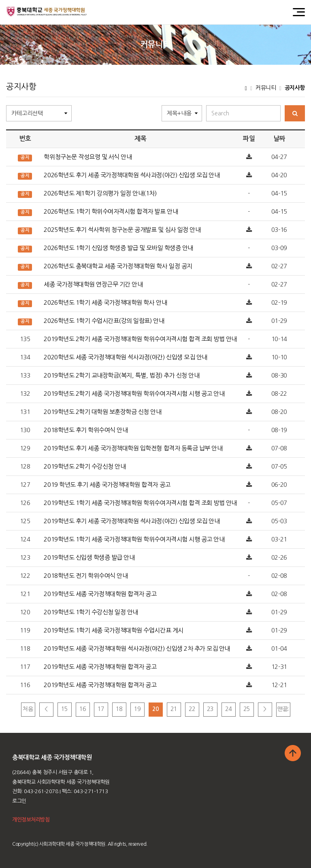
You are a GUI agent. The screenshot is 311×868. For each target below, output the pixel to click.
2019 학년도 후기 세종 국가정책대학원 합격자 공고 (107, 485)
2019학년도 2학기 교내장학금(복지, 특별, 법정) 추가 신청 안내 (121, 375)
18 (119, 709)
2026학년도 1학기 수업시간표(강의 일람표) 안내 (104, 321)
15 (64, 709)
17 (101, 709)
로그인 (19, 801)
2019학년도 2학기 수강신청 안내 (85, 466)
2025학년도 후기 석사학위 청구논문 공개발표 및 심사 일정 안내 (122, 230)
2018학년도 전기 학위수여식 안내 (86, 576)
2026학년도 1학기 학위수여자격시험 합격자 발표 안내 (111, 211)
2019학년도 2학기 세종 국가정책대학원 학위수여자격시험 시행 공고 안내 (134, 394)
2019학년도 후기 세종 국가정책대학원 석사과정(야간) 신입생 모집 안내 (132, 521)
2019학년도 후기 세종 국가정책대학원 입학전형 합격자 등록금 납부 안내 (133, 448)
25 (246, 709)
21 (174, 709)
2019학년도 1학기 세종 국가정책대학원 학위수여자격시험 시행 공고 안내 (134, 539)
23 (210, 709)
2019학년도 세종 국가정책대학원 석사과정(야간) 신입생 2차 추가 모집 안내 (137, 648)
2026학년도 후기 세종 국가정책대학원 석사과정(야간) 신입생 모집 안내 (132, 175)
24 (228, 709)
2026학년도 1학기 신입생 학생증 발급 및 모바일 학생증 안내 (118, 248)
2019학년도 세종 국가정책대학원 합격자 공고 (100, 594)
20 (155, 709)
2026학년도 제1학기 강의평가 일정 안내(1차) (100, 193)
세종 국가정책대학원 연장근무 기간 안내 (93, 284)
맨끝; (283, 709)
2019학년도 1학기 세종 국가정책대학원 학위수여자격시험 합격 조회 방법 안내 (140, 503)
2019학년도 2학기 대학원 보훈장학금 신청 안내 (102, 412)
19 (137, 709)
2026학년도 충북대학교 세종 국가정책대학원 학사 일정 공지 (118, 266)
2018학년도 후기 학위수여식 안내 (86, 430)
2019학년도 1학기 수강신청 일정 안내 (91, 612)
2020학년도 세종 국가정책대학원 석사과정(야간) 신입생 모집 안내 (125, 357)
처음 (28, 709)
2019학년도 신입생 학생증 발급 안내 (89, 557)
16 (82, 709)
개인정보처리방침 (31, 820)
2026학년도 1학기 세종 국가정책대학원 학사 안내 (105, 302)
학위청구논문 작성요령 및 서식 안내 (88, 157)
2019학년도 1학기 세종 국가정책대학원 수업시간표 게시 (113, 630)
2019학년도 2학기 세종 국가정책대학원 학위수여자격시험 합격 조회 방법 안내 (140, 339)
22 (192, 709)
